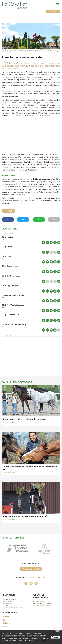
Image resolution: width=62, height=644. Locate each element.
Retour (9, 211)
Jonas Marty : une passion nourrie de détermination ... (30, 468)
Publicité (7, 623)
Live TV (59, 243)
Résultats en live (55, 243)
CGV (5, 626)
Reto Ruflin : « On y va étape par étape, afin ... (27, 516)
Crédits (6, 617)
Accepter (55, 637)
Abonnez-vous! (31, 569)
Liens (5, 620)
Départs (47, 243)
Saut (14, 423)
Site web (44, 243)
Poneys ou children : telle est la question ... (26, 419)
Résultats (51, 243)
